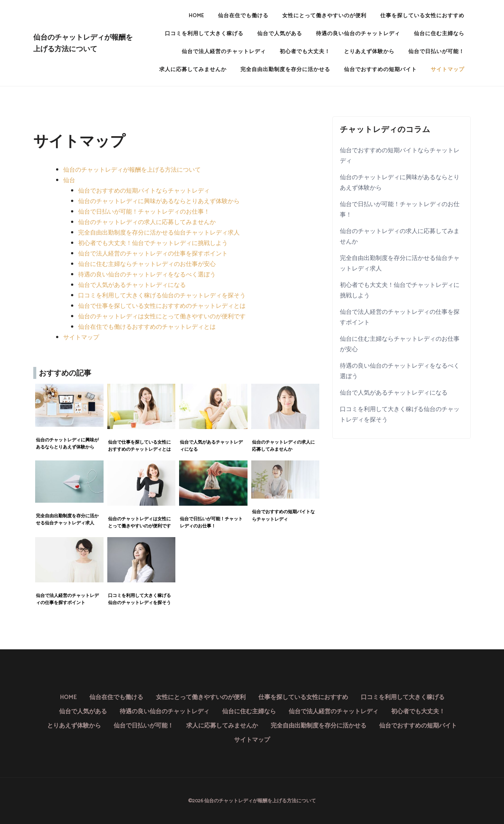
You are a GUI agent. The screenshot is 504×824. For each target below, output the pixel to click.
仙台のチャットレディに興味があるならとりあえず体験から (159, 201)
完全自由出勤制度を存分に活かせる (285, 70)
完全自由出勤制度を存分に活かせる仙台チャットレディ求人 (159, 233)
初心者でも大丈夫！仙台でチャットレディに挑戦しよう (153, 243)
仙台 (69, 180)
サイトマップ (448, 70)
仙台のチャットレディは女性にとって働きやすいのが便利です (162, 317)
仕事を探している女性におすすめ (422, 16)
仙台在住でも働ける (243, 16)
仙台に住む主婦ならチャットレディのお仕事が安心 (147, 264)
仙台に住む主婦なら (439, 34)
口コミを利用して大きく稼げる (204, 34)
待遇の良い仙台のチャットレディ (358, 34)
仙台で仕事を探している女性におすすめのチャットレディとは (162, 306)
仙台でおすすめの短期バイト (380, 70)
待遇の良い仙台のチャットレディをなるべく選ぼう (147, 275)
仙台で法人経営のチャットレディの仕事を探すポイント (153, 254)
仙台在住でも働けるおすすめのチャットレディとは (147, 327)
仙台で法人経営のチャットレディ (224, 52)
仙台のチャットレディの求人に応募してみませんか (147, 222)
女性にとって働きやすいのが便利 (324, 16)
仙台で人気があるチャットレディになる (132, 285)
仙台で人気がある (280, 34)
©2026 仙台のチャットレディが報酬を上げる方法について (252, 801)
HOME (196, 16)
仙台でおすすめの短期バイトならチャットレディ (144, 191)
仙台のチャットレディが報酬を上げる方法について (83, 43)
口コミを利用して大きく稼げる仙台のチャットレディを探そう (162, 296)
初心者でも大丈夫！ (305, 52)
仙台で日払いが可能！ (436, 52)
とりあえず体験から (369, 52)
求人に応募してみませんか (193, 70)
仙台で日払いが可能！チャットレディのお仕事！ (144, 212)
